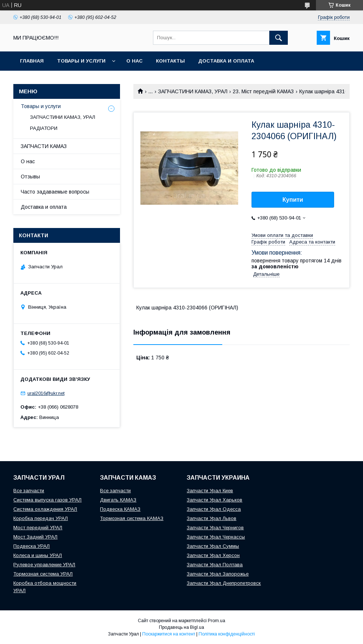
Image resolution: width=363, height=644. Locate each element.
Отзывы (30, 177)
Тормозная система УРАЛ (43, 574)
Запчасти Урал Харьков (214, 500)
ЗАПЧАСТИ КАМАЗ (44, 146)
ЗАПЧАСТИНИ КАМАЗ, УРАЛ (193, 91)
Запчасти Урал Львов (212, 518)
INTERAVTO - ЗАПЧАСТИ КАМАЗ (61, 80)
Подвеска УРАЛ (31, 546)
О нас (134, 61)
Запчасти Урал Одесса (214, 509)
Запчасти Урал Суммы (213, 546)
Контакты (170, 61)
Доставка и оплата (226, 61)
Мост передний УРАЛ (38, 528)
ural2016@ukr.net (46, 393)
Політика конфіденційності (227, 634)
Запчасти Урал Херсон (213, 555)
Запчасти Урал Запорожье (218, 574)
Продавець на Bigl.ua (181, 627)
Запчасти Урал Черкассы (216, 537)
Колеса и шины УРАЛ (38, 555)
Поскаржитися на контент (169, 634)
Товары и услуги (81, 61)
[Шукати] (279, 38)
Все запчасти (29, 491)
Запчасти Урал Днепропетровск (224, 583)
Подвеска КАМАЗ (120, 509)
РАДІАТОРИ (44, 128)
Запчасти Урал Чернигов (215, 528)
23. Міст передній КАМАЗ (263, 91)
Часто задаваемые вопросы (55, 192)
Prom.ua (217, 621)
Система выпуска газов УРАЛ (47, 500)
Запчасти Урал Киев (210, 491)
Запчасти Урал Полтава (215, 565)
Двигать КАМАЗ (118, 500)
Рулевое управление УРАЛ (44, 565)
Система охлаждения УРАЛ (45, 509)
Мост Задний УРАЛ (35, 537)
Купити (293, 200)
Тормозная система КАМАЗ (132, 518)
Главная (32, 61)
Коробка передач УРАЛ (41, 518)
